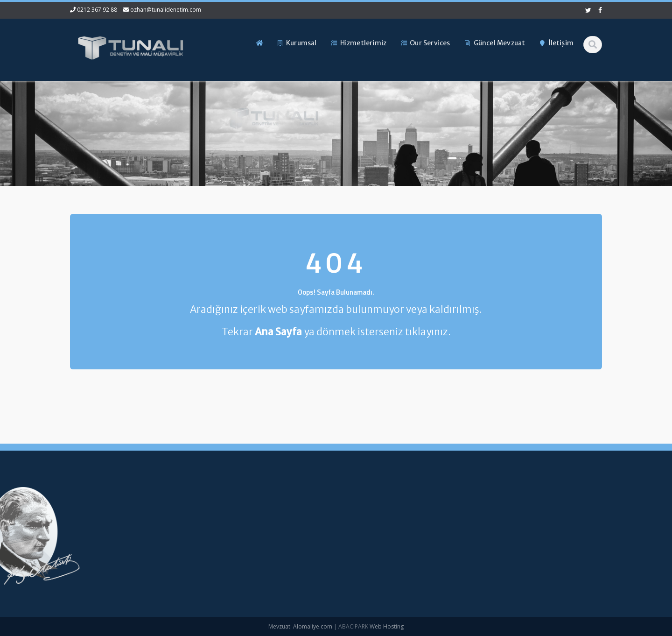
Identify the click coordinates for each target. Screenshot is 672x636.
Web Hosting (387, 626)
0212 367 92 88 (97, 10)
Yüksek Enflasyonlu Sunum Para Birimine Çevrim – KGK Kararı (59, 513)
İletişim (295, 572)
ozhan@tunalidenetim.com (166, 10)
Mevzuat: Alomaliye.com (300, 626)
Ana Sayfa (300, 510)
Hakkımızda (302, 525)
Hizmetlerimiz (304, 541)
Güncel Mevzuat (308, 557)
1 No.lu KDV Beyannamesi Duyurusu (50, 535)
